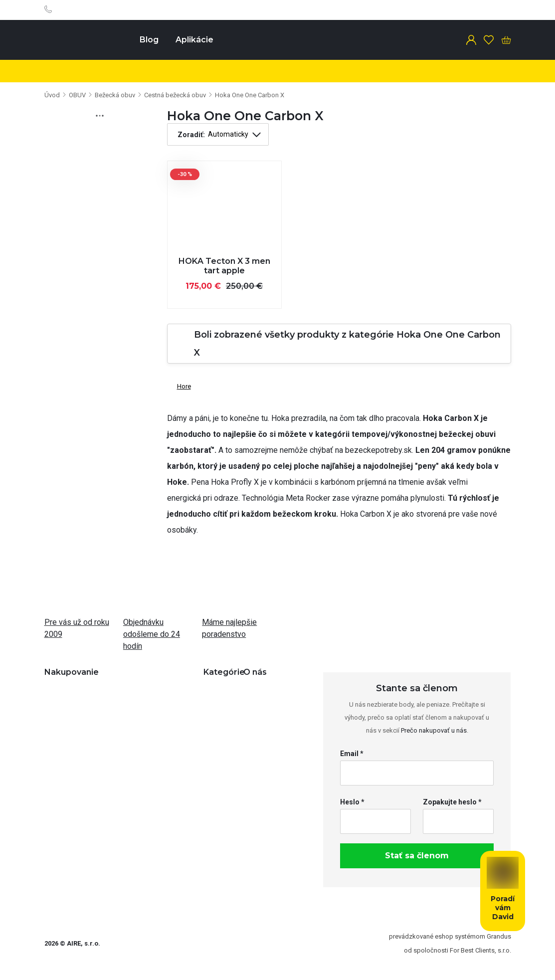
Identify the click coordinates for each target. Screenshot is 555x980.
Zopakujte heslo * (452, 802)
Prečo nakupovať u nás (434, 730)
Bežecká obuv (115, 95)
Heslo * (352, 802)
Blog (149, 40)
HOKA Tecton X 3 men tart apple (224, 266)
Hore (179, 384)
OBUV (77, 95)
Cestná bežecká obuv (175, 95)
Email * (352, 754)
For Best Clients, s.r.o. (480, 950)
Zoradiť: (191, 135)
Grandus (499, 936)
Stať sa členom (417, 856)
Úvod (52, 95)
